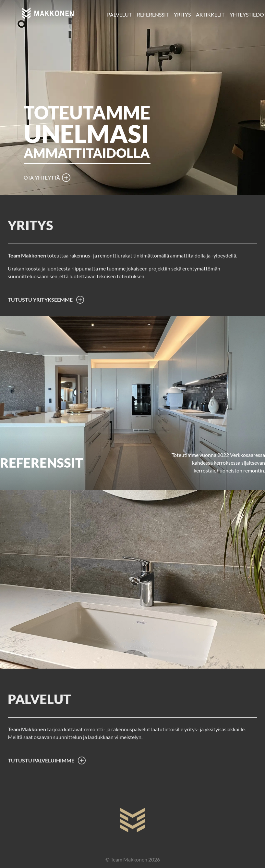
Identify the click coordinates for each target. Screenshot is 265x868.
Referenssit (153, 14)
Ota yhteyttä (42, 177)
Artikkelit (210, 14)
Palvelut (119, 14)
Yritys (182, 14)
